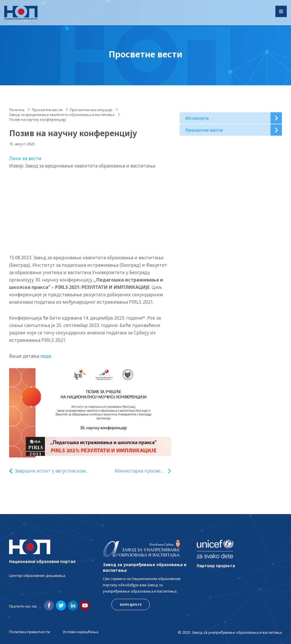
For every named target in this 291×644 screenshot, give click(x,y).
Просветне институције (91, 110)
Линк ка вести (25, 158)
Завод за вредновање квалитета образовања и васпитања (62, 115)
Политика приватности (30, 632)
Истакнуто (197, 118)
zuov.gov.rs (131, 604)
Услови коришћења (81, 632)
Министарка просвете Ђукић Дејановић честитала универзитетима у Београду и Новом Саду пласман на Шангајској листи (140, 471)
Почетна (17, 110)
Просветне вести (47, 110)
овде (46, 356)
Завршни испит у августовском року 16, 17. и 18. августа (50, 471)
